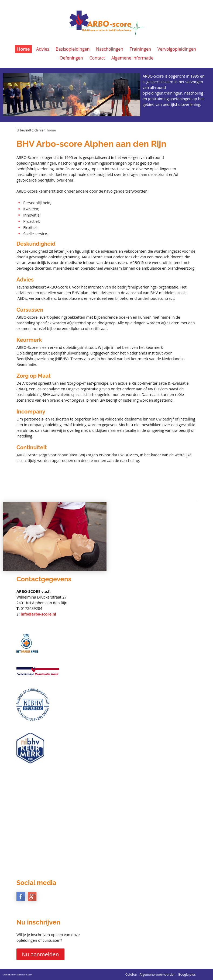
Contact (97, 58)
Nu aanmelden (40, 954)
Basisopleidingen (73, 49)
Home (23, 49)
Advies (43, 49)
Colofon (131, 974)
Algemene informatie (132, 58)
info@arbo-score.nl (38, 614)
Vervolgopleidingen (177, 49)
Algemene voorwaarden (158, 974)
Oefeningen (71, 58)
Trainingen (140, 49)
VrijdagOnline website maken (18, 974)
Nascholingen (110, 49)
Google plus (187, 974)
